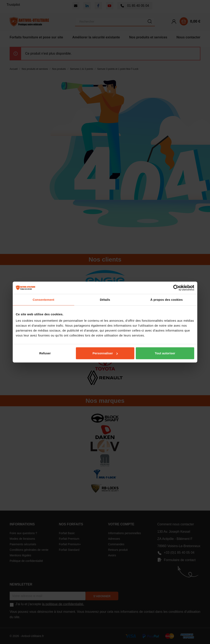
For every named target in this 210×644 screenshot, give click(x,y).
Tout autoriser (165, 353)
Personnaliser (105, 353)
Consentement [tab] (43, 299)
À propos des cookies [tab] (167, 299)
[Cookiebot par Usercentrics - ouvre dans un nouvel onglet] (176, 288)
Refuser (45, 353)
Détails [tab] (105, 299)
